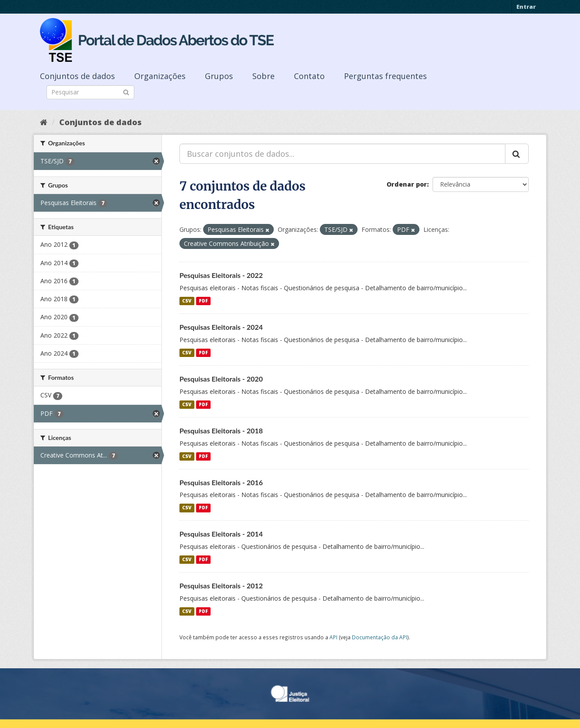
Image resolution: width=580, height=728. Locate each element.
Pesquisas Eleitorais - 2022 (221, 275)
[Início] (44, 122)
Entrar (526, 7)
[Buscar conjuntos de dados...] (342, 154)
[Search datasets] (90, 92)
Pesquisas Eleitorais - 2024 (221, 327)
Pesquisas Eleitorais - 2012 (221, 586)
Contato (309, 76)
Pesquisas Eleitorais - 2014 (221, 534)
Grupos (219, 76)
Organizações (160, 76)
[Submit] (126, 92)
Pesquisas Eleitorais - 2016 (221, 482)
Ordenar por (407, 184)
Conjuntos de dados (77, 76)
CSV (187, 301)
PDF (203, 301)
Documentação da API (380, 637)
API (333, 637)
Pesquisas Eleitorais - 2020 (221, 379)
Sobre (263, 76)
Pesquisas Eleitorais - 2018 (221, 431)
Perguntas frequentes (385, 76)
